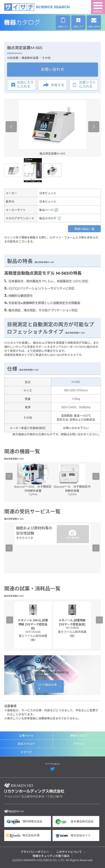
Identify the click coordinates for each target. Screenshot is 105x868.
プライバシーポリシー (35, 852)
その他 (46, 58)
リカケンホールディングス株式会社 (34, 788)
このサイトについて (69, 852)
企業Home (26, 736)
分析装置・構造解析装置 (23, 58)
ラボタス (79, 744)
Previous (11, 127)
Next (94, 127)
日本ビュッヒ (48, 193)
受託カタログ (26, 744)
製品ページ (46, 210)
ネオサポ (26, 752)
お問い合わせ (52, 69)
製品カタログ (48, 218)
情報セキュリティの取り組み (51, 856)
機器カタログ (34, 22)
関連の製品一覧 (84, 229)
